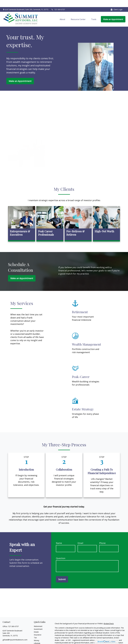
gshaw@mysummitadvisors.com (15, 633)
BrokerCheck (109, 616)
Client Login (116, 2)
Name (59, 536)
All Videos (38, 642)
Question (61, 551)
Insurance (38, 628)
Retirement (38, 619)
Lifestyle (37, 636)
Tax (35, 631)
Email (80, 536)
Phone (102, 536)
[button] (62, 12)
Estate (36, 625)
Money (37, 633)
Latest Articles (39, 639)
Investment (38, 622)
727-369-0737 (58, 2)
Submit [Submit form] (62, 572)
